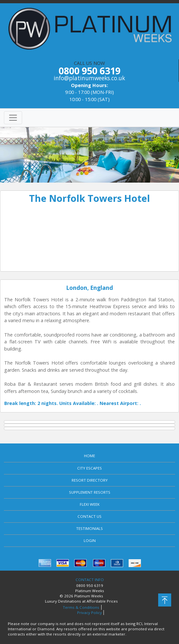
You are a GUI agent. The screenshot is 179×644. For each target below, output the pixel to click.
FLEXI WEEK (90, 504)
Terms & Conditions (81, 607)
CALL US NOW (89, 71)
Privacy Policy (89, 613)
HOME (89, 456)
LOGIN (90, 540)
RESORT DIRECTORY (90, 480)
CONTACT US (89, 516)
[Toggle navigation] (13, 118)
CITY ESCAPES (89, 468)
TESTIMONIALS (89, 528)
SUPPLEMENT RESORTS (90, 492)
